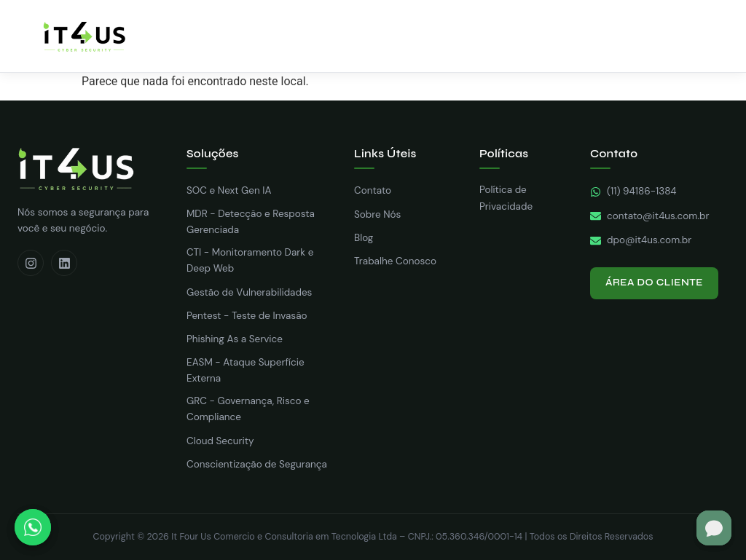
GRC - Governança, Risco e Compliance (248, 409)
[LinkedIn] (64, 263)
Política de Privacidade (506, 198)
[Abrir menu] (710, 36)
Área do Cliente (654, 283)
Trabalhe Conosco (395, 261)
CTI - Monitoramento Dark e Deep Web (250, 260)
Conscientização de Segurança (257, 464)
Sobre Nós (377, 214)
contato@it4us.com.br (649, 216)
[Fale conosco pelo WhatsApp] (33, 527)
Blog (364, 238)
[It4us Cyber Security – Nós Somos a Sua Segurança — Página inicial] (90, 169)
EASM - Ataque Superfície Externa (246, 370)
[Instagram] (31, 263)
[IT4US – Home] (84, 36)
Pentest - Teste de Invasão (247, 316)
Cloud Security (220, 441)
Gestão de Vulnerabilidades (249, 292)
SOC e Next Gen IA (229, 190)
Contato (373, 190)
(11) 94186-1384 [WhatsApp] (633, 191)
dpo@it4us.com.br (641, 240)
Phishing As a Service (235, 339)
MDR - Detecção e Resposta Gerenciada (251, 222)
